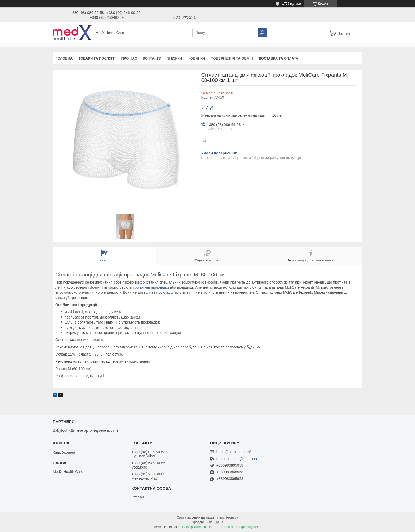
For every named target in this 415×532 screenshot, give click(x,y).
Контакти (152, 58)
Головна (64, 58)
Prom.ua (232, 517)
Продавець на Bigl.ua (207, 522)
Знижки (174, 58)
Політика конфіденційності (242, 527)
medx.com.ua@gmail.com (238, 459)
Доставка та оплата (279, 58)
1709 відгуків (292, 4)
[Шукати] (262, 33)
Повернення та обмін (232, 58)
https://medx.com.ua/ (234, 452)
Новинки (196, 58)
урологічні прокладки (151, 287)
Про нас (129, 58)
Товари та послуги (97, 58)
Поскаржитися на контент (201, 527)
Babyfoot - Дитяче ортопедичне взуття (85, 430)
